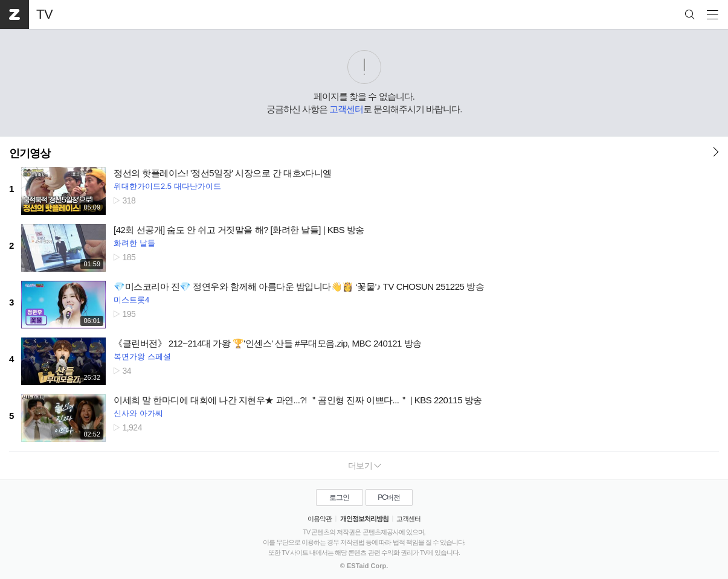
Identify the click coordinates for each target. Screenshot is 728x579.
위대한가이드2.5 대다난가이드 (167, 186)
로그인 (339, 497)
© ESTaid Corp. (364, 566)
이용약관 (320, 519)
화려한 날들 (134, 243)
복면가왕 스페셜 (142, 357)
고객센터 (346, 109)
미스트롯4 (131, 300)
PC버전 (389, 497)
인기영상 (30, 153)
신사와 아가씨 (138, 413)
